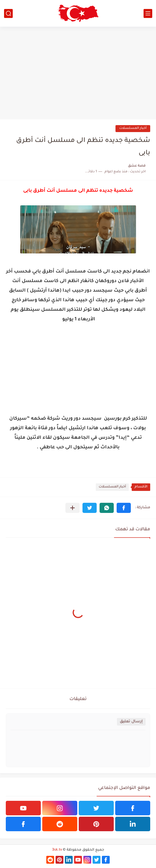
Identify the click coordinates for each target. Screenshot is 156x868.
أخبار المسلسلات (133, 128)
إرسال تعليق (131, 722)
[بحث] (8, 13)
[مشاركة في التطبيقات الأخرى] (73, 508)
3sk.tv (57, 850)
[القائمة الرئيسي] (148, 13)
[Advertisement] (78, 73)
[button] (124, 508)
